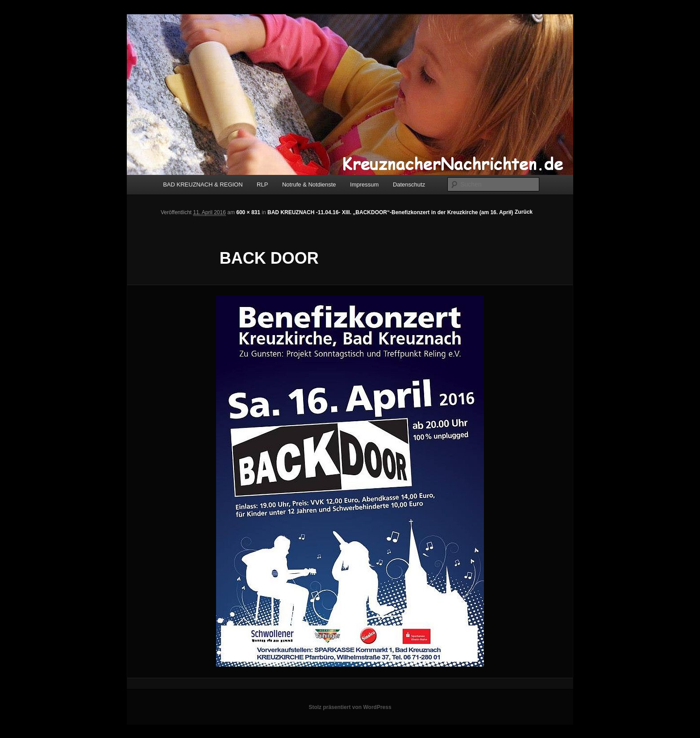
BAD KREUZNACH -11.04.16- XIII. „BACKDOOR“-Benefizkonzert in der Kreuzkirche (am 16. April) (390, 212)
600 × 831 (248, 212)
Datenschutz (409, 184)
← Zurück (520, 212)
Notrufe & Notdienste (309, 184)
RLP (262, 184)
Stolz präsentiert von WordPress (350, 707)
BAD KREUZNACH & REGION (203, 184)
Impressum (364, 184)
